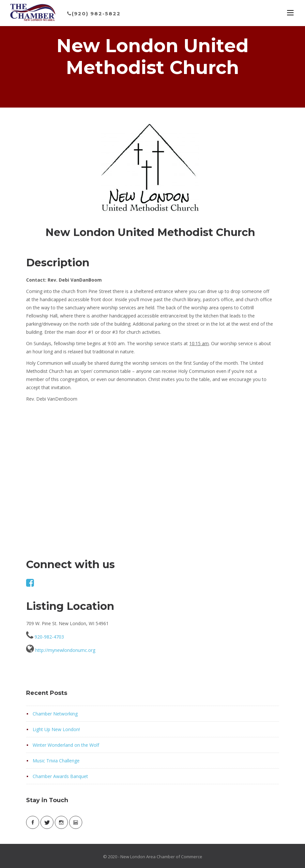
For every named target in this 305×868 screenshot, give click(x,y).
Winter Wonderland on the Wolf (66, 745)
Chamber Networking (55, 714)
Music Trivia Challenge (56, 761)
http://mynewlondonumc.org (65, 650)
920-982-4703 (49, 637)
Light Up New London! (56, 729)
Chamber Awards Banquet (60, 776)
